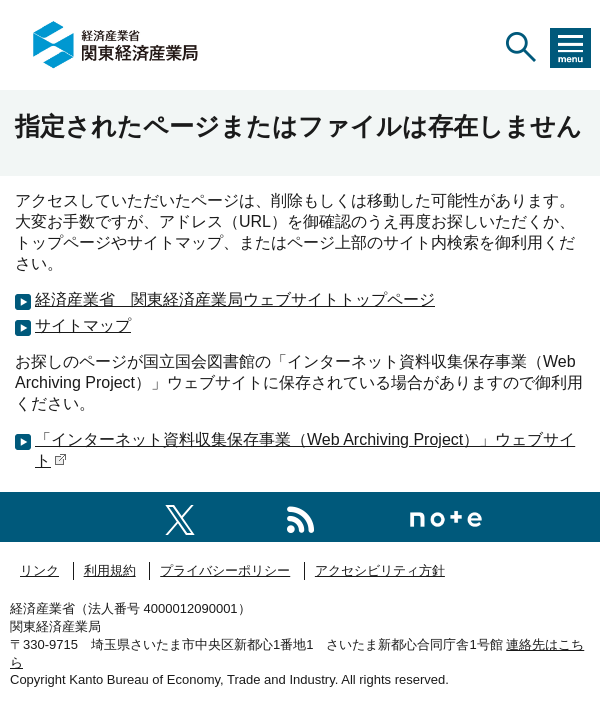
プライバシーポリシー (225, 570)
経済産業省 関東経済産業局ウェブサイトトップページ (235, 299)
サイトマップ (83, 325)
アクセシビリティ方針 (380, 570)
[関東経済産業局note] (446, 516)
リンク (39, 570)
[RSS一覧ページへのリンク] (300, 516)
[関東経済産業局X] (180, 516)
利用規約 (110, 570)
